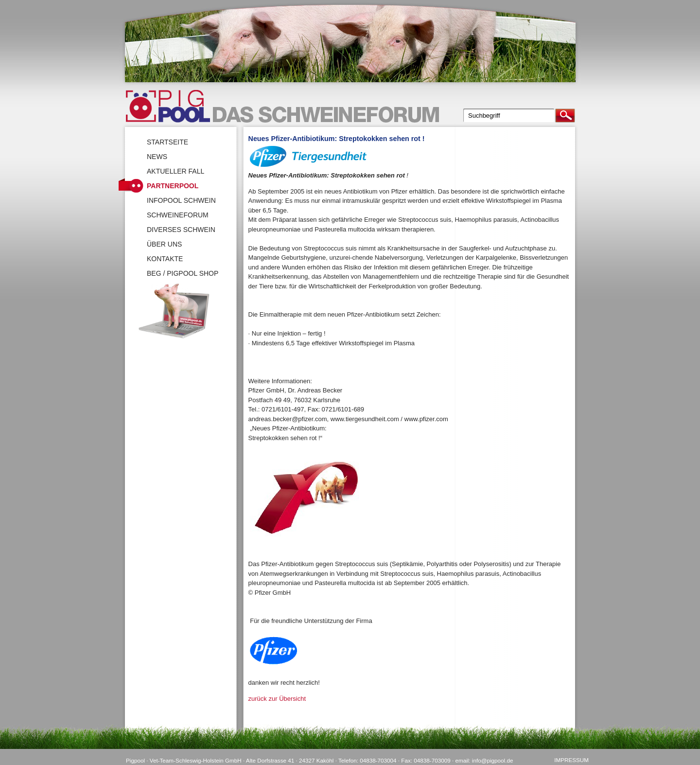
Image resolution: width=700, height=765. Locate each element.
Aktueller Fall (175, 171)
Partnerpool (173, 186)
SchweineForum (178, 215)
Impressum (571, 760)
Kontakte (165, 259)
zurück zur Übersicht (277, 699)
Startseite (167, 142)
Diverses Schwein (181, 230)
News (157, 157)
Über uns (164, 244)
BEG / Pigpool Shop (183, 273)
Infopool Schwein (181, 200)
